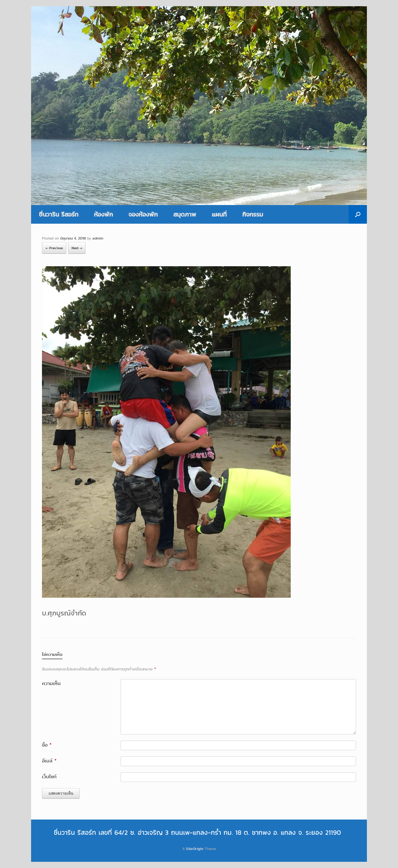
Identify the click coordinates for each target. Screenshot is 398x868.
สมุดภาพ (185, 214)
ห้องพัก (103, 214)
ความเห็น (51, 683)
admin (98, 238)
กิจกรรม (253, 214)
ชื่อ (47, 745)
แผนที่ (219, 214)
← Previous (54, 248)
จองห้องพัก (143, 214)
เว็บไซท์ (49, 777)
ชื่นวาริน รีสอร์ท (59, 214)
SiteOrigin (195, 849)
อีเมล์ (49, 761)
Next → (77, 248)
